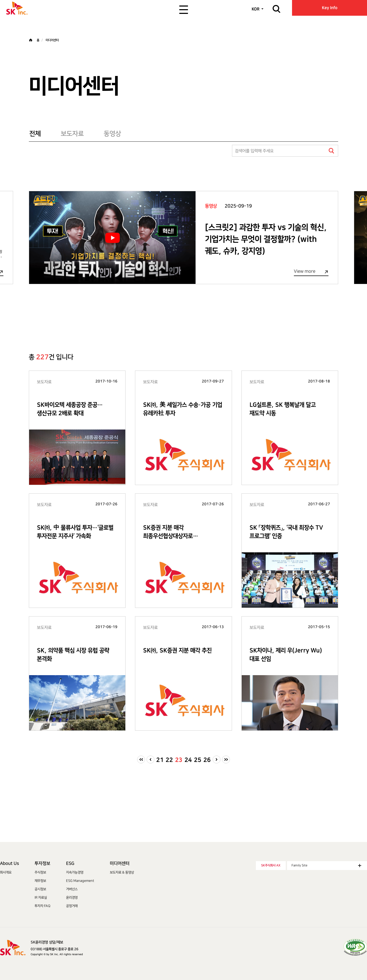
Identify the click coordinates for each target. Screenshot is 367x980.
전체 (35, 134)
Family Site (326, 865)
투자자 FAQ (42, 906)
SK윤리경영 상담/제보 (47, 942)
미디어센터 (120, 863)
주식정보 (40, 872)
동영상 (112, 134)
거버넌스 (72, 889)
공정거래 (72, 906)
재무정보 (40, 881)
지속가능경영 (75, 872)
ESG (70, 863)
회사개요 (6, 872)
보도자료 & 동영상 (122, 872)
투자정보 (42, 863)
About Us (9, 863)
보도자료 (72, 134)
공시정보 (40, 889)
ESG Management (80, 881)
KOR (256, 9)
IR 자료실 (41, 898)
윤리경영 (72, 898)
